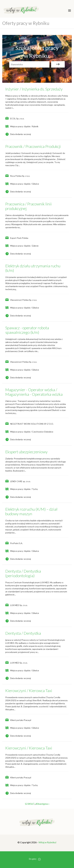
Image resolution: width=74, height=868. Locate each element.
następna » (44, 804)
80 (37, 804)
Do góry (35, 859)
